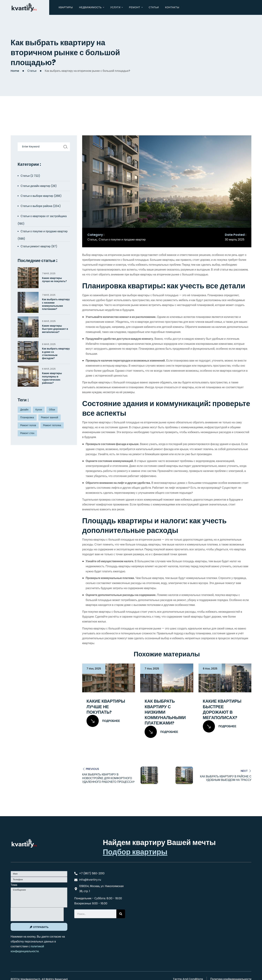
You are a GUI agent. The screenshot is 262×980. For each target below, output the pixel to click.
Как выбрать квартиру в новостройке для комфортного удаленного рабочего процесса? (108, 778)
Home (15, 71)
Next (244, 771)
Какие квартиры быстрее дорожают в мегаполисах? (222, 709)
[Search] (121, 914)
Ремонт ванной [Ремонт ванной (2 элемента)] (50, 417)
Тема (14, 885)
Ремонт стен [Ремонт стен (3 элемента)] (27, 433)
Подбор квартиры (135, 852)
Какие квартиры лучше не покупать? (106, 707)
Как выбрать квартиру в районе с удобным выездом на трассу (226, 778)
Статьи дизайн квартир (35, 186)
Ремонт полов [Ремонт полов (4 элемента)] (28, 425)
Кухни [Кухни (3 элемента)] (39, 410)
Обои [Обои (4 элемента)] (52, 410)
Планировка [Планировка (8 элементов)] (27, 417)
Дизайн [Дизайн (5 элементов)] (24, 410)
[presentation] (37, 914)
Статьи (32, 71)
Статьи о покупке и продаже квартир (122, 240)
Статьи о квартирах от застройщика (44, 216)
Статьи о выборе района (36, 206)
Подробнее (103, 721)
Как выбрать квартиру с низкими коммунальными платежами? (165, 712)
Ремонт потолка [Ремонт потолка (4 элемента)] (52, 425)
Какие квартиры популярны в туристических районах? (52, 378)
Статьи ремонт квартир (36, 246)
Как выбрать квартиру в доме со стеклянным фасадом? (56, 353)
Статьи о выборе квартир (37, 196)
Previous (92, 769)
